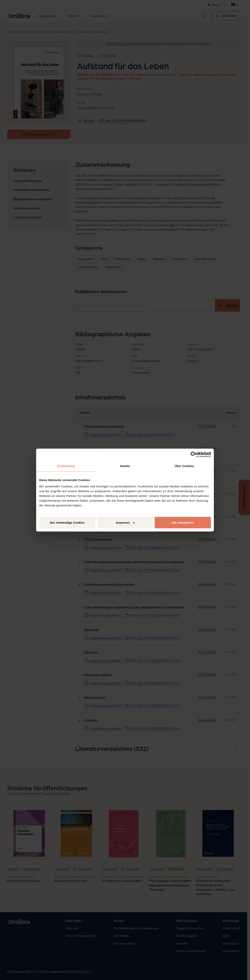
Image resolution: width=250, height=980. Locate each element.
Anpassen (125, 522)
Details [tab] (125, 466)
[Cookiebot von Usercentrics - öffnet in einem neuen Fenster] (194, 455)
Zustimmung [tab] (66, 466)
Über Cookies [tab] (184, 466)
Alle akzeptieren (183, 522)
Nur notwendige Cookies (67, 522)
